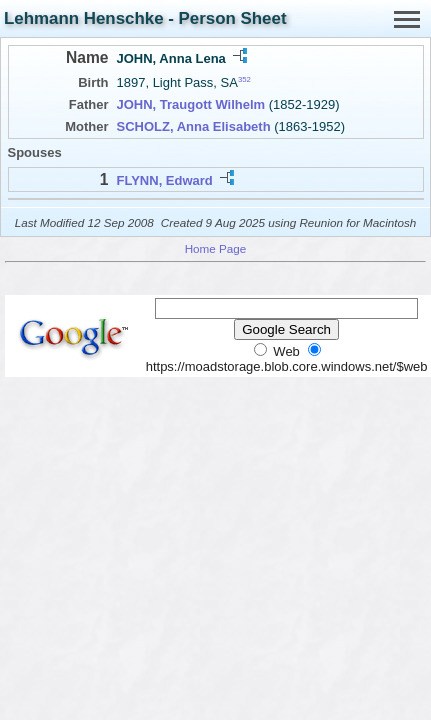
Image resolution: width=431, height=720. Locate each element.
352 (244, 79)
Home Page (216, 248)
